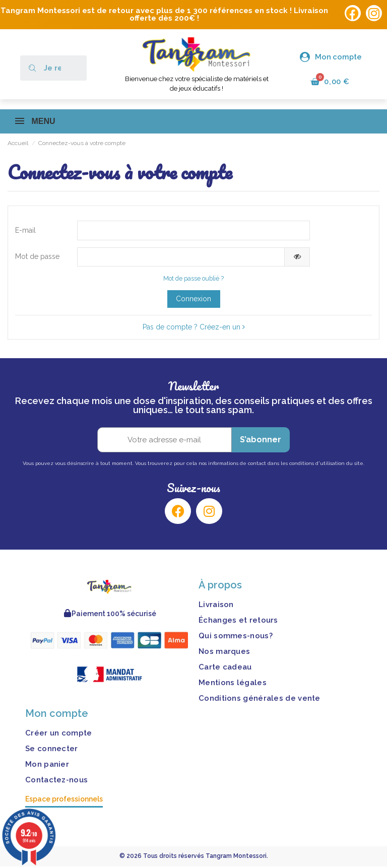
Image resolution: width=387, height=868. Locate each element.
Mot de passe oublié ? (193, 280)
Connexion (193, 300)
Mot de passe (37, 257)
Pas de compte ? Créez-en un (194, 328)
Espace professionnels (64, 800)
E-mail (25, 230)
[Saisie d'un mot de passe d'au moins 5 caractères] (181, 258)
